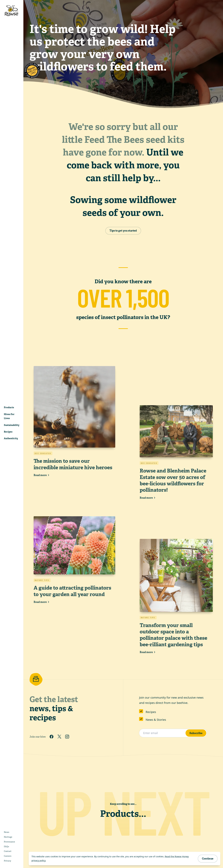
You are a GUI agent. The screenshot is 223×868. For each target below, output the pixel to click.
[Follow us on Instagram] (67, 737)
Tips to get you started (123, 231)
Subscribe (196, 733)
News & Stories (156, 720)
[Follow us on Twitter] (59, 737)
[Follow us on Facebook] (52, 737)
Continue (208, 859)
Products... (123, 814)
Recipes (151, 712)
